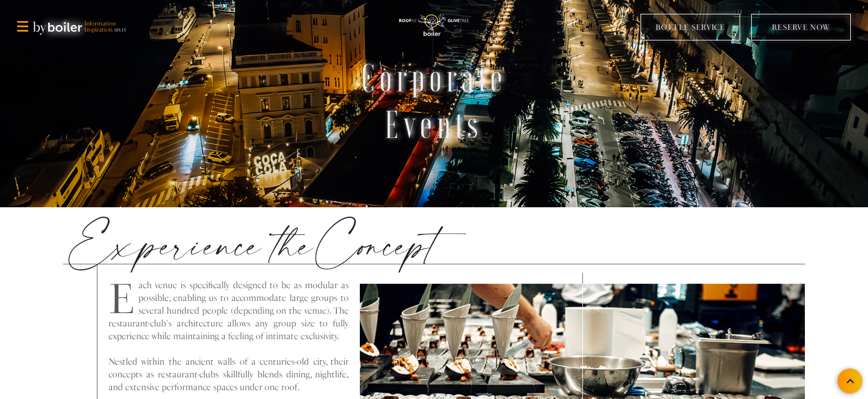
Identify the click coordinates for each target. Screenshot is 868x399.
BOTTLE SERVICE (690, 27)
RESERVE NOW (801, 27)
